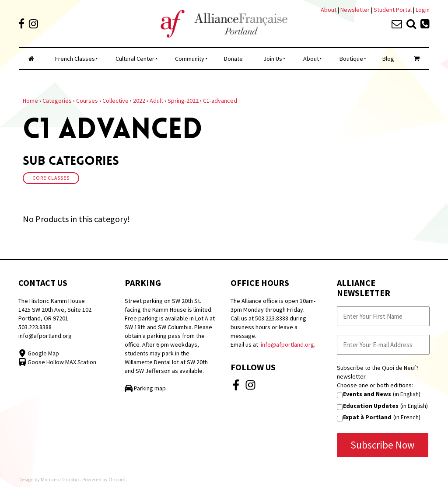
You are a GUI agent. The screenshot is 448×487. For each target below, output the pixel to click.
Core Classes (51, 178)
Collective (115, 101)
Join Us (273, 59)
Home (30, 101)
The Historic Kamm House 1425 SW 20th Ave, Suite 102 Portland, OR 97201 (55, 310)
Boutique (351, 59)
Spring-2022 (183, 101)
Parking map (145, 388)
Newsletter (356, 10)
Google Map (39, 353)
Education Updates (371, 406)
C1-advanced (220, 101)
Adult (156, 101)
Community (190, 59)
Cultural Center (135, 59)
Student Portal (393, 10)
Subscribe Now (383, 445)
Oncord (117, 479)
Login (423, 10)
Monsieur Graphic (60, 479)
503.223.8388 (35, 327)
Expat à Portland (367, 417)
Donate (233, 59)
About (329, 10)
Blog (388, 59)
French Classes (75, 59)
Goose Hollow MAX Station (57, 362)
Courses (87, 101)
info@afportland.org (45, 336)
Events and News (367, 394)
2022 (139, 101)
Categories (57, 101)
